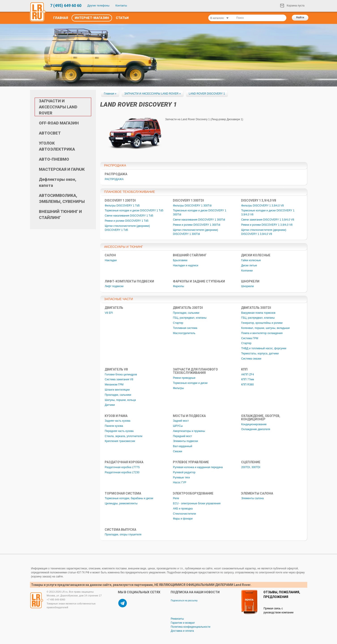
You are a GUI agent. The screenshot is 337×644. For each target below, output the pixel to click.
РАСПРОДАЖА (114, 179)
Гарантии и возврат (183, 623)
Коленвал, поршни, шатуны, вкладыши (265, 328)
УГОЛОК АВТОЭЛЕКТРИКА (57, 146)
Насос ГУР (180, 482)
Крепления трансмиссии (120, 441)
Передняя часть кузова (119, 431)
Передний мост (182, 436)
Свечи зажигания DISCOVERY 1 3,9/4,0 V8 (268, 220)
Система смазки (251, 359)
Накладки (111, 260)
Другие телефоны (99, 6)
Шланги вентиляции (117, 390)
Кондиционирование (254, 424)
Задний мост (181, 421)
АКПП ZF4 (247, 375)
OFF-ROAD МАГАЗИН (59, 123)
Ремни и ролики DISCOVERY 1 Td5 (126, 221)
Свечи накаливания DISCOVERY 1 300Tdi (199, 220)
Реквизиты (177, 619)
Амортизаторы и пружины (189, 431)
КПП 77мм (247, 379)
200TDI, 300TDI (251, 467)
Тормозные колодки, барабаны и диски (129, 498)
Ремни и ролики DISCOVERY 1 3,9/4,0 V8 (267, 225)
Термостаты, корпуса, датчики (260, 354)
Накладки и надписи (185, 265)
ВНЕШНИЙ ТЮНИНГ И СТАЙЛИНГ (60, 215)
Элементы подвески (185, 441)
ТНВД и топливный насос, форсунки (264, 348)
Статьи (122, 18)
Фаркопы (178, 286)
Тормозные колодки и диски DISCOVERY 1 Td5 (134, 210)
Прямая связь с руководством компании (278, 610)
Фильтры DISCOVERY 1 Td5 (122, 206)
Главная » (110, 94)
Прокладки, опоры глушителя (123, 535)
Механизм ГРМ (114, 385)
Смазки (177, 451)
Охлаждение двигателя (256, 429)
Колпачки (247, 271)
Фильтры (178, 388)
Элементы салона (252, 498)
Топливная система (185, 328)
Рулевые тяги (181, 478)
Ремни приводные (184, 378)
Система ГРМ (250, 338)
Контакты (121, 6)
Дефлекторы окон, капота (58, 182)
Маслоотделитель (184, 333)
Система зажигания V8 (119, 379)
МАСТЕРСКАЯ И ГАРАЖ (62, 169)
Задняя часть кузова (117, 421)
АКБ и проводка (183, 509)
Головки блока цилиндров (121, 375)
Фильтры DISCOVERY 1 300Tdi (192, 206)
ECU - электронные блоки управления (197, 503)
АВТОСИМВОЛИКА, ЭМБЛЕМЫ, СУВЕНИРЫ (62, 198)
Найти (300, 17)
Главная (61, 18)
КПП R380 (247, 385)
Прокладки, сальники (186, 313)
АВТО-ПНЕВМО (54, 159)
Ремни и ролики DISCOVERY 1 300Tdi (196, 225)
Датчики (110, 405)
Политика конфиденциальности (190, 627)
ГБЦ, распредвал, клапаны (190, 318)
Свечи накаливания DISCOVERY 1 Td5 (129, 216)
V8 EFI (109, 313)
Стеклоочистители (184, 514)
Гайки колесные (251, 260)
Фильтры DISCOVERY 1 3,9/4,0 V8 (262, 206)
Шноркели (247, 286)
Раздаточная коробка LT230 (122, 472)
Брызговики (180, 260)
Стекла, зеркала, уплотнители (123, 436)
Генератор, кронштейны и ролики (262, 323)
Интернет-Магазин (92, 18)
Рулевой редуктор (184, 472)
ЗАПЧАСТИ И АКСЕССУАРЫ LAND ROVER (58, 107)
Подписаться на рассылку (184, 601)
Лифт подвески (114, 286)
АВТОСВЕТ (50, 133)
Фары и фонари (183, 519)
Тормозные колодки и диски (190, 383)
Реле (176, 498)
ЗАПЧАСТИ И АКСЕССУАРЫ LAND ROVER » (153, 94)
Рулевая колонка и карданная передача (198, 467)
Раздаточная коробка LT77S (122, 467)
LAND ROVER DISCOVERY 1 (207, 94)
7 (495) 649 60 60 (66, 5)
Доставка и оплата (182, 631)
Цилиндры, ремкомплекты (121, 503)
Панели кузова (114, 426)
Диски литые (249, 265)
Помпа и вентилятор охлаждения (262, 333)
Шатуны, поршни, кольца (120, 400)
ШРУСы (178, 426)
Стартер (178, 323)
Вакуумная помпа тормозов (258, 313)
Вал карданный (182, 446)
